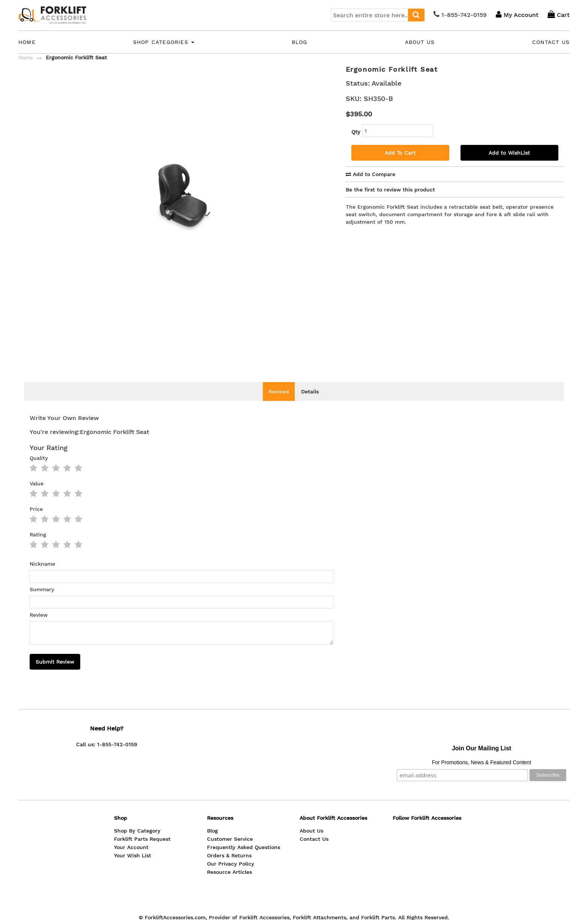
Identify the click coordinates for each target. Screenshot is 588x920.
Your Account (131, 858)
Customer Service (230, 850)
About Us (420, 42)
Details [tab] (310, 403)
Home (27, 42)
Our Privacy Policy (231, 875)
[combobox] (378, 15)
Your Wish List (133, 867)
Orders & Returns (229, 867)
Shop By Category (137, 842)
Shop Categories (164, 42)
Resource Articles (229, 883)
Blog (300, 42)
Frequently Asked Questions (244, 858)
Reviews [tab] (279, 403)
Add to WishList (509, 153)
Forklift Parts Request (142, 850)
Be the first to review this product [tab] (390, 190)
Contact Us (551, 42)
